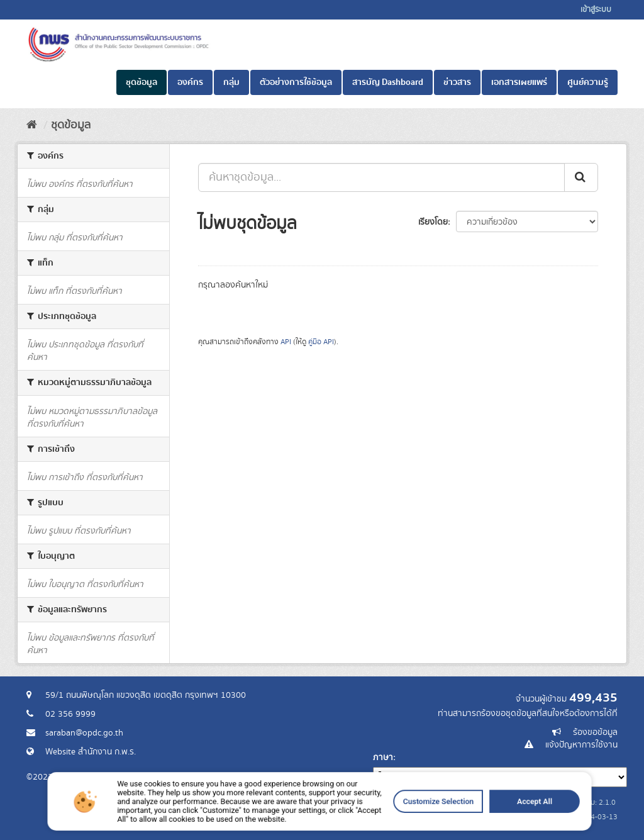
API (286, 342)
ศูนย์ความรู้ (588, 82)
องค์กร (190, 82)
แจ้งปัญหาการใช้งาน (581, 745)
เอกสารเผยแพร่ (519, 82)
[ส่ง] (581, 177)
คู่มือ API (321, 342)
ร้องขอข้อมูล (595, 732)
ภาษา (383, 758)
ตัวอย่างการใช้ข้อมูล (296, 82)
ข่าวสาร (457, 82)
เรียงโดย (433, 222)
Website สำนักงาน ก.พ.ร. (91, 752)
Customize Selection (396, 821)
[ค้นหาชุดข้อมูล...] (381, 177)
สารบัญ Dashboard (388, 82)
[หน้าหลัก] (32, 125)
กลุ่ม (231, 82)
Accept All (464, 821)
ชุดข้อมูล (142, 82)
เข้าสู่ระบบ (596, 10)
